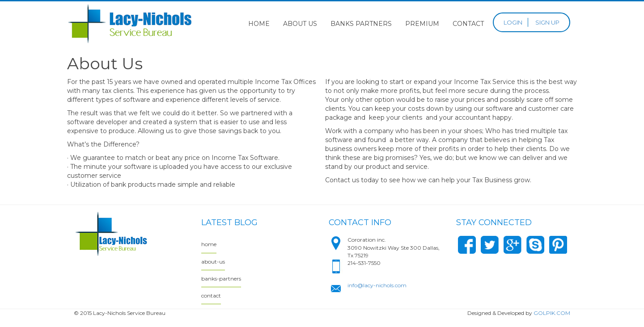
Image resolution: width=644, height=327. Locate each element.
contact (211, 296)
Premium (422, 24)
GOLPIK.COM (552, 313)
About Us (300, 24)
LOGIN (513, 22)
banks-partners (221, 279)
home (209, 244)
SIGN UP (547, 22)
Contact (468, 24)
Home (259, 24)
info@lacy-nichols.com (377, 285)
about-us (213, 262)
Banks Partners (361, 24)
